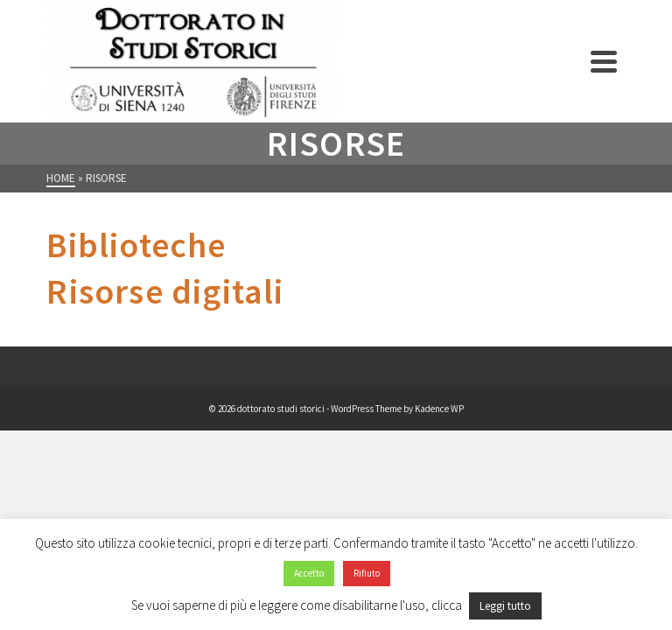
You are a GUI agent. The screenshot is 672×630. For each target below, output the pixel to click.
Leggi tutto (505, 606)
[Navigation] (604, 61)
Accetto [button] (309, 573)
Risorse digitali (165, 291)
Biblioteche (136, 245)
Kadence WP (439, 409)
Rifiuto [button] (367, 573)
